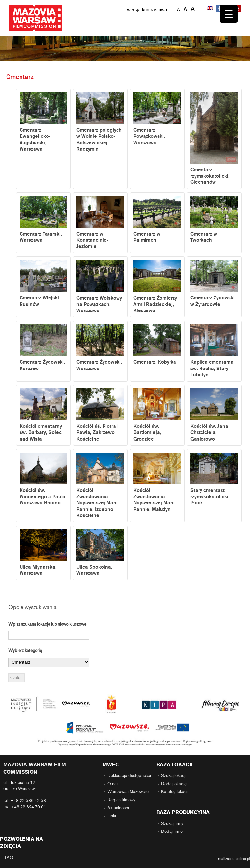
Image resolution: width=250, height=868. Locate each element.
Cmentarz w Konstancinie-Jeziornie (100, 223)
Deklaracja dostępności (129, 776)
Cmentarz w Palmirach (157, 219)
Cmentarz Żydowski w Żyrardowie (214, 283)
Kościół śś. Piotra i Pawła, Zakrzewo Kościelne (100, 415)
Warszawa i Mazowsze (128, 792)
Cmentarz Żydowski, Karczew (43, 348)
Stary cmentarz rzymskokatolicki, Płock (214, 479)
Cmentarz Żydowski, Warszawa (100, 348)
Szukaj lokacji (174, 776)
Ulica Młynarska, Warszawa (43, 553)
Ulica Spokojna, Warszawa (100, 553)
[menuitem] (210, 9)
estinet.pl (243, 859)
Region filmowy (121, 800)
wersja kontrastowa (147, 10)
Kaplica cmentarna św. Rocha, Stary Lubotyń (214, 351)
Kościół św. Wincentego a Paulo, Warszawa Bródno (43, 479)
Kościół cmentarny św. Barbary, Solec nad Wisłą (43, 415)
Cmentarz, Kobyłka (157, 345)
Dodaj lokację (174, 784)
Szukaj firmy (172, 824)
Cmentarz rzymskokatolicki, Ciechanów (214, 139)
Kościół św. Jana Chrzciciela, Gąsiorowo (214, 415)
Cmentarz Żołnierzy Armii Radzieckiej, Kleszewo (157, 287)
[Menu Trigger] (229, 14)
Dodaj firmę (172, 832)
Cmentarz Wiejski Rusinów (43, 283)
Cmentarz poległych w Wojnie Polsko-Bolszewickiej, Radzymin (100, 122)
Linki (112, 816)
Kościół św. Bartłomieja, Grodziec (157, 415)
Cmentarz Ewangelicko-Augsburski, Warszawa (43, 122)
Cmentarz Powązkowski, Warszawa (157, 119)
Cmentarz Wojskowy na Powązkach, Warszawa (100, 287)
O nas (113, 784)
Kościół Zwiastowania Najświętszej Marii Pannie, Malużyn (157, 482)
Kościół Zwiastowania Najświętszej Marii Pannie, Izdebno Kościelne (100, 485)
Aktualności (118, 808)
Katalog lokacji (175, 792)
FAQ (9, 858)
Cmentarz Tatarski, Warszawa (43, 219)
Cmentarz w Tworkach (214, 219)
